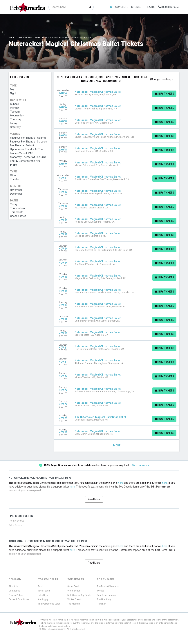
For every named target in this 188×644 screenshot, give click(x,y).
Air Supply (43, 599)
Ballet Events (15, 525)
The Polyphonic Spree (49, 604)
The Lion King (104, 599)
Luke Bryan (44, 595)
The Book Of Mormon (108, 586)
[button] (111, 7)
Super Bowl (73, 586)
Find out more (140, 465)
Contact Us (14, 591)
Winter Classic (75, 599)
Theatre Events (16, 521)
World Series (74, 591)
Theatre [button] (150, 7)
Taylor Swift (44, 591)
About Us (13, 586)
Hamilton (102, 604)
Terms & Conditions (19, 599)
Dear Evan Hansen (106, 595)
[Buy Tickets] (164, 94)
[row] (117, 93)
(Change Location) (162, 79)
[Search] (67, 7)
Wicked (101, 591)
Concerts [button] (122, 7)
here (121, 483)
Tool (40, 586)
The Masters (74, 604)
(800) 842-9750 (169, 7)
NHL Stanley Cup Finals (79, 595)
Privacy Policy (16, 595)
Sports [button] (136, 7)
